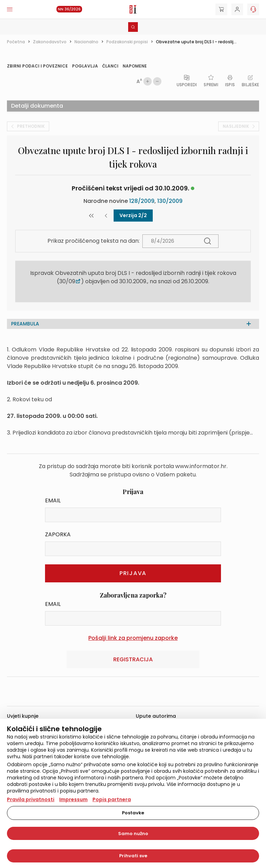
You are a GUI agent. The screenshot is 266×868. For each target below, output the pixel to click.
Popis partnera (112, 799)
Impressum (73, 799)
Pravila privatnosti (31, 799)
